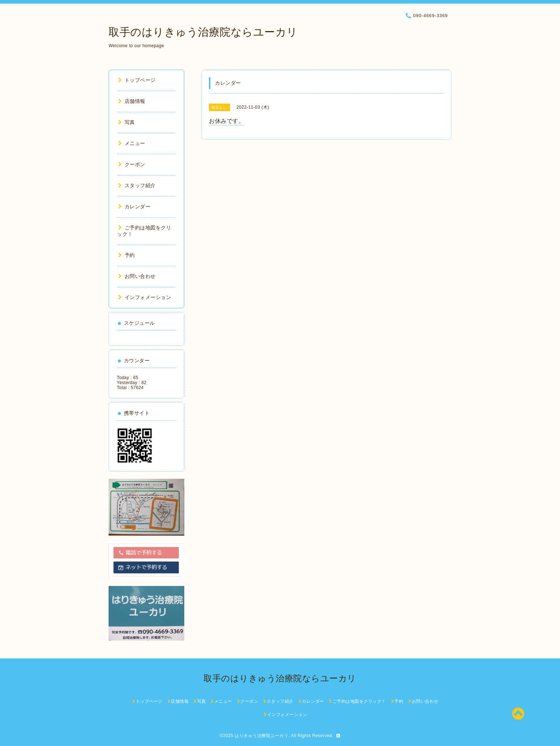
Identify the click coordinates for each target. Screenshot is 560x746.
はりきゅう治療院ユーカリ (261, 736)
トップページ (137, 80)
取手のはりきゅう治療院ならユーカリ (203, 32)
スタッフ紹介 (137, 185)
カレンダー (134, 207)
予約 (127, 255)
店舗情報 (132, 101)
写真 (127, 122)
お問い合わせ (137, 276)
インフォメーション (145, 297)
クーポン (132, 164)
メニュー (132, 143)
